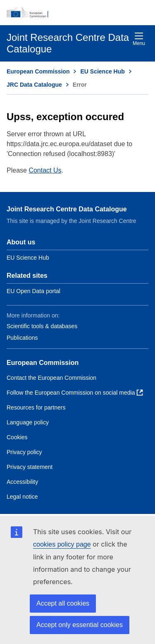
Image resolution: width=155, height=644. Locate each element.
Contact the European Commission (51, 378)
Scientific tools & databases (42, 326)
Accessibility (22, 482)
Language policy (28, 422)
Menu (139, 39)
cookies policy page (62, 544)
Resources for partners (36, 407)
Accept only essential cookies (80, 625)
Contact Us (45, 170)
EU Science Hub (102, 71)
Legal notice (22, 497)
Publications (22, 338)
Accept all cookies (63, 603)
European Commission (38, 71)
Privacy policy (24, 452)
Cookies (17, 437)
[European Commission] (77, 12)
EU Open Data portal (33, 291)
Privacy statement (30, 467)
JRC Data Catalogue (34, 85)
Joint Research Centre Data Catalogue (67, 209)
